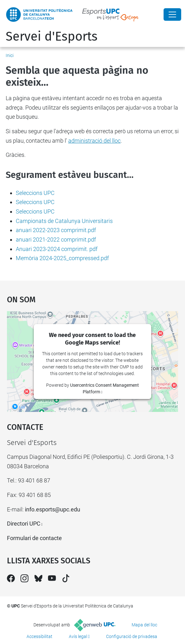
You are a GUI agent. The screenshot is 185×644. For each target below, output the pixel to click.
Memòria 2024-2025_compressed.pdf (62, 258)
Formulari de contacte (34, 538)
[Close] (172, 14)
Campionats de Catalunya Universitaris (64, 221)
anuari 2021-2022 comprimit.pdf (56, 239)
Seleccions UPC (35, 193)
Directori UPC (24, 524)
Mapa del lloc (144, 625)
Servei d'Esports (52, 37)
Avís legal (78, 636)
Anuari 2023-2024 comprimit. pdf (57, 249)
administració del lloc (94, 141)
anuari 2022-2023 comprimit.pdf (56, 230)
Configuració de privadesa (132, 636)
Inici (10, 55)
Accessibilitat (39, 636)
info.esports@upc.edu (53, 509)
